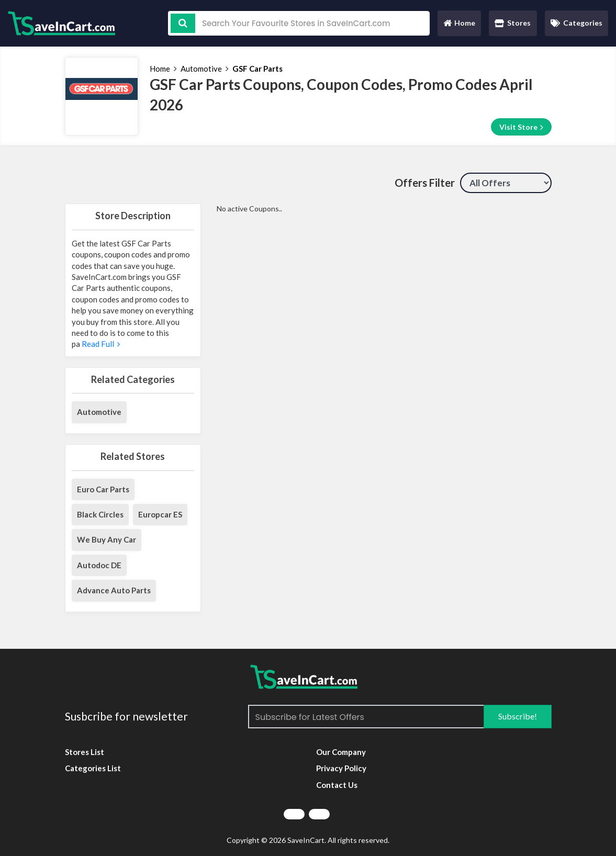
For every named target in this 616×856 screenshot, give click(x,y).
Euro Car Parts (103, 489)
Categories (576, 23)
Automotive (201, 69)
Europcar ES (160, 514)
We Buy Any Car (107, 539)
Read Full (100, 344)
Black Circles (100, 514)
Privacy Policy (341, 768)
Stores (513, 23)
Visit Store (521, 127)
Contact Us (337, 785)
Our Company (341, 752)
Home (459, 25)
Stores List (85, 752)
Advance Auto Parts (114, 590)
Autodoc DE (99, 565)
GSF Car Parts (257, 69)
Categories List (93, 768)
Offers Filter (425, 183)
